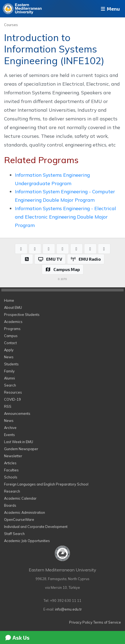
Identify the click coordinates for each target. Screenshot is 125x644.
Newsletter (13, 456)
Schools (11, 477)
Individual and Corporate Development (36, 527)
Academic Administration (25, 512)
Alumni (9, 378)
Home (9, 300)
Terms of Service (107, 622)
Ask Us (17, 637)
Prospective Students (22, 315)
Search (10, 385)
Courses (11, 25)
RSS (8, 406)
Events (9, 435)
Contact (10, 343)
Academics (13, 322)
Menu (110, 9)
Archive (10, 428)
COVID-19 (12, 399)
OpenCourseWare (19, 519)
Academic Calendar (20, 498)
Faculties (11, 470)
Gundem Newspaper (21, 449)
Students (11, 364)
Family (9, 371)
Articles (10, 463)
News (9, 357)
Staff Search (14, 534)
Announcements (17, 413)
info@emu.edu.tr (68, 609)
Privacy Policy (81, 622)
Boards (10, 505)
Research (12, 491)
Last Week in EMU (19, 442)
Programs (12, 329)
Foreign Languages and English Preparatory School (46, 484)
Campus (11, 336)
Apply (9, 350)
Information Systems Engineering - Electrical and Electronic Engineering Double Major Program (65, 217)
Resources (13, 392)
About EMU (13, 307)
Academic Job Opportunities (27, 541)
